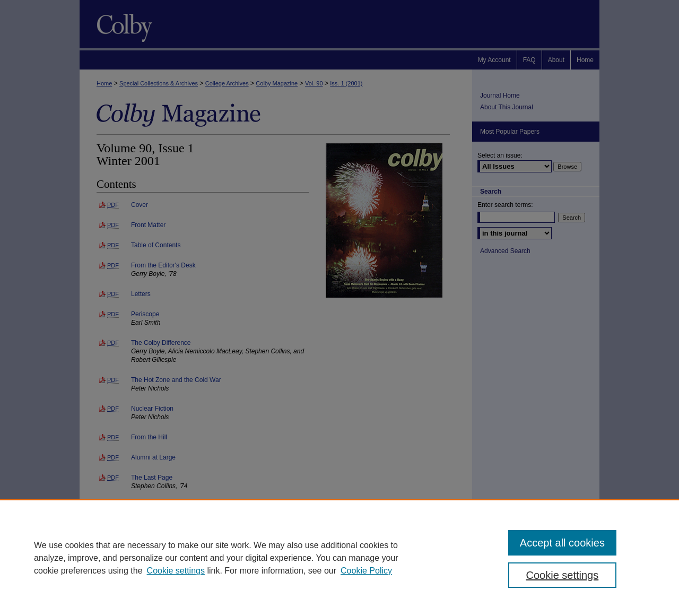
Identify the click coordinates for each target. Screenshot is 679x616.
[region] (339, 558)
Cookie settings (176, 571)
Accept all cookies (562, 543)
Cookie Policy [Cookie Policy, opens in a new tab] (366, 571)
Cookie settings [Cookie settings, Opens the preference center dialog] (563, 575)
